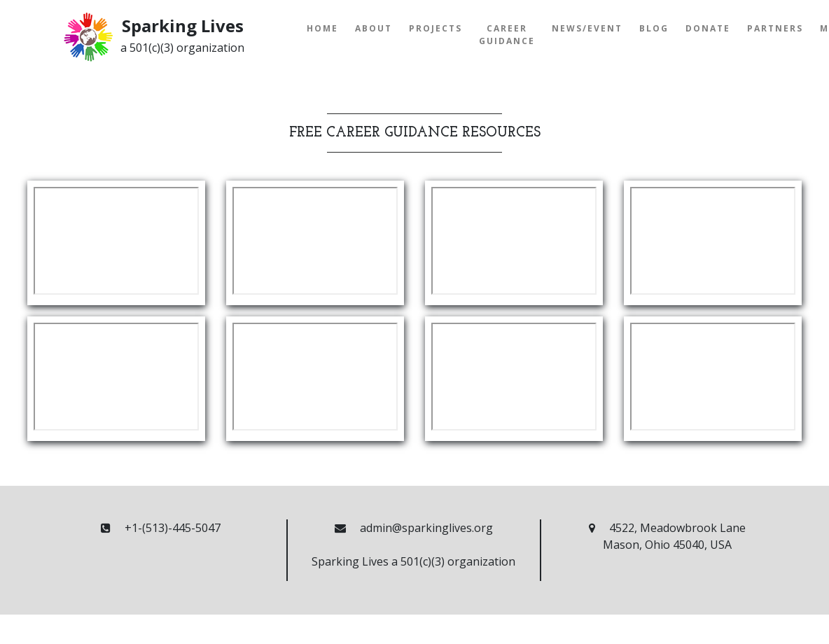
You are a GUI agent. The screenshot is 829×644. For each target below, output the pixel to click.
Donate (708, 28)
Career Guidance (507, 35)
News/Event (587, 28)
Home (322, 28)
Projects (436, 28)
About (374, 28)
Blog (654, 28)
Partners (775, 28)
